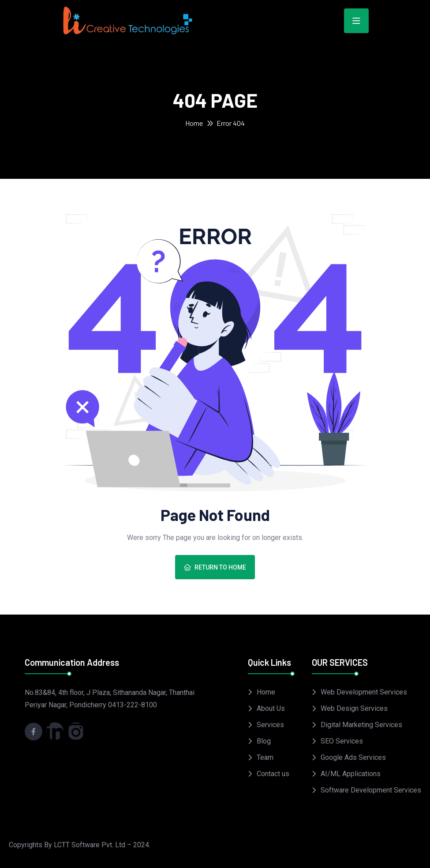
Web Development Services (364, 692)
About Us (271, 708)
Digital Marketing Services (361, 725)
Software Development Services (371, 790)
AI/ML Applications (351, 774)
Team (265, 757)
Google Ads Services (353, 757)
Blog (264, 741)
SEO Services (342, 741)
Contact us (273, 774)
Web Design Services (354, 708)
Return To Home (215, 567)
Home (194, 123)
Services (270, 725)
